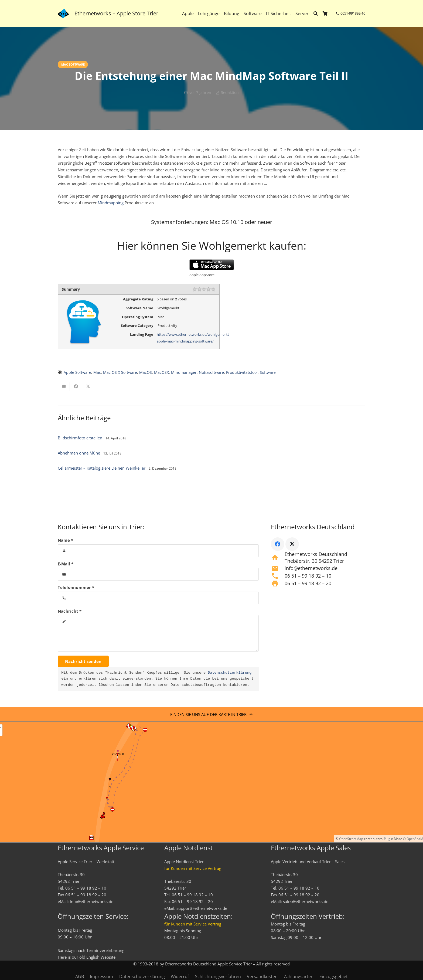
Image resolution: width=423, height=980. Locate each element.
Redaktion (230, 93)
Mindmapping (111, 203)
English (93, 957)
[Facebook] (278, 544)
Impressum (101, 976)
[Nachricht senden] (83, 661)
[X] (292, 544)
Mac (97, 372)
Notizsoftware (211, 372)
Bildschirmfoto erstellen (80, 438)
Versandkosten (262, 976)
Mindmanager (184, 372)
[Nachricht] (158, 633)
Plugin (388, 839)
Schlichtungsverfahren (218, 976)
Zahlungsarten (299, 976)
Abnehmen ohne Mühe (79, 453)
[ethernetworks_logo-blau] (63, 14)
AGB (80, 976)
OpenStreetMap (351, 839)
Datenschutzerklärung (230, 673)
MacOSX (161, 372)
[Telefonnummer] (158, 598)
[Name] (158, 551)
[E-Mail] (158, 574)
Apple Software (77, 372)
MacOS (146, 372)
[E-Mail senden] (64, 386)
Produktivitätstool (242, 372)
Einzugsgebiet (334, 976)
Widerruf (180, 976)
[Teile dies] (76, 386)
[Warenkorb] (325, 13)
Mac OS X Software (120, 372)
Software (268, 372)
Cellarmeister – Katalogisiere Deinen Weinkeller (102, 468)
